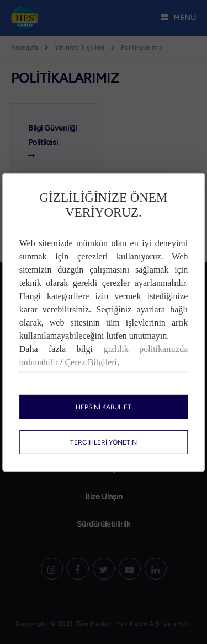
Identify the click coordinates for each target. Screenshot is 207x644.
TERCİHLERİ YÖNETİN (104, 442)
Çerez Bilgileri (91, 362)
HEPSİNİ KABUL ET (104, 407)
